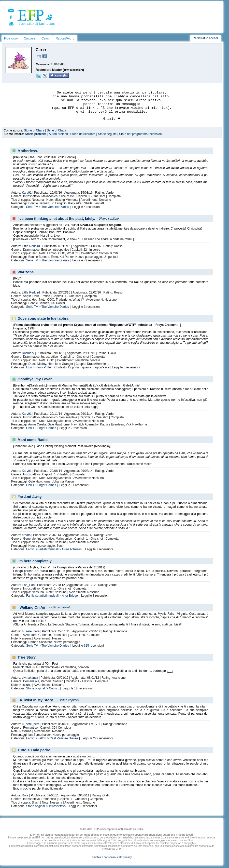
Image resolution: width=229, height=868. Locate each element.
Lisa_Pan (28, 585)
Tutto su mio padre (34, 750)
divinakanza (30, 678)
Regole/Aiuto (65, 38)
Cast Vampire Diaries (64, 738)
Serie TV (32, 207)
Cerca (46, 38)
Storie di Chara (34, 130)
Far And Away (30, 497)
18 (76, 688)
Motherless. (28, 151)
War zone (26, 272)
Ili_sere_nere (31, 631)
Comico (54, 688)
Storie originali (36, 688)
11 (73, 485)
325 (87, 646)
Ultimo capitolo (109, 219)
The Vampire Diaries (55, 207)
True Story (27, 657)
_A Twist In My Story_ (36, 700)
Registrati (199, 38)
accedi (213, 38)
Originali (30, 38)
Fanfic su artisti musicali (42, 549)
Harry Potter (44, 367)
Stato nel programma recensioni (141, 134)
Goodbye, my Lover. (35, 379)
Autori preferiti (58, 134)
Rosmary (28, 353)
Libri (29, 367)
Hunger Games (46, 428)
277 (96, 738)
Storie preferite (35, 134)
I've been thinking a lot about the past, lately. (56, 219)
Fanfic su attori (36, 738)
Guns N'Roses (72, 549)
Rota (25, 795)
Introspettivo (57, 806)
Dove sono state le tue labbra (43, 318)
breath (26, 535)
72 (86, 260)
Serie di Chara (57, 130)
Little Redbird (31, 246)
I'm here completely (35, 561)
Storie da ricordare (83, 134)
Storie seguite (107, 134)
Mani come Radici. (34, 440)
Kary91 (27, 193)
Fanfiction (11, 38)
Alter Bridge (70, 596)
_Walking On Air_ (33, 607)
